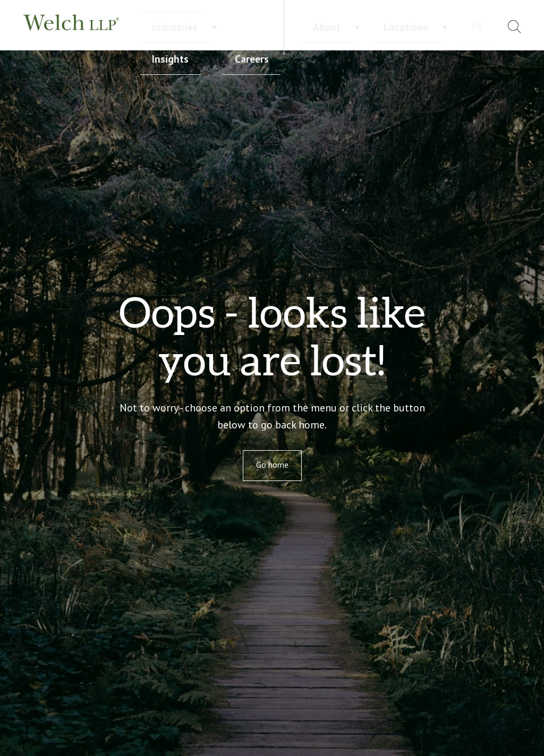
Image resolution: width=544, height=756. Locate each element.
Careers (313, 27)
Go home (272, 465)
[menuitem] (488, 28)
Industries (210, 27)
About (399, 27)
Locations (446, 27)
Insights (264, 27)
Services (157, 27)
